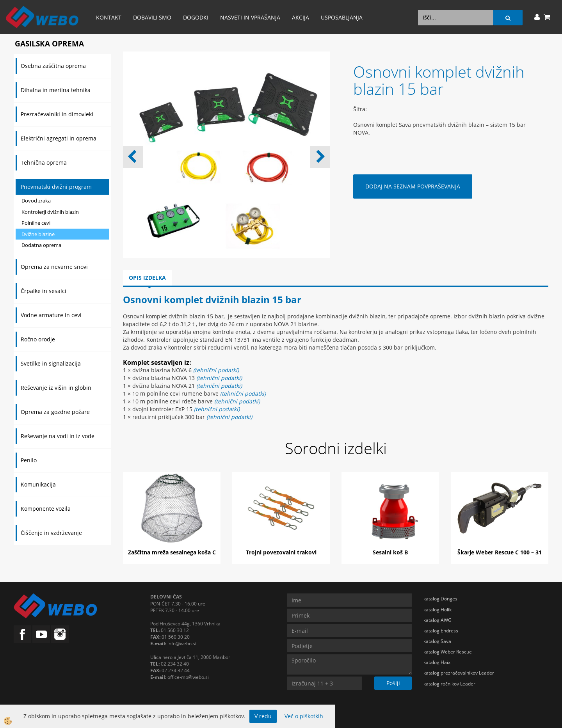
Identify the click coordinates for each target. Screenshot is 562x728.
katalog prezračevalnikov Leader (459, 673)
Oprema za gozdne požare (55, 412)
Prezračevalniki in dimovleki (57, 114)
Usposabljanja (342, 17)
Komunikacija (38, 484)
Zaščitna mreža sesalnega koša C (172, 552)
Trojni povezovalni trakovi (281, 552)
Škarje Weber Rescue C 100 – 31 (500, 552)
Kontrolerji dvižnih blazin (50, 212)
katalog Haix (437, 662)
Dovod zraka (36, 201)
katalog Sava (437, 641)
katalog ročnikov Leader (449, 684)
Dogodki (196, 17)
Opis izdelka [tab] (147, 278)
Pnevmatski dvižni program (56, 187)
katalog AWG (438, 620)
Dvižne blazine (38, 234)
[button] (320, 157)
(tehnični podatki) (219, 378)
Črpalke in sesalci (44, 291)
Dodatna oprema (41, 245)
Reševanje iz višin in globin (56, 388)
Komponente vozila (46, 509)
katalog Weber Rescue (448, 652)
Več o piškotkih (304, 716)
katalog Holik (438, 610)
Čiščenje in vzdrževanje (51, 533)
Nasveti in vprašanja (250, 17)
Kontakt (109, 17)
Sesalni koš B (390, 552)
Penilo (29, 460)
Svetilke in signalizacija (51, 363)
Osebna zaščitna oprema (53, 66)
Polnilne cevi (36, 223)
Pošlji (393, 683)
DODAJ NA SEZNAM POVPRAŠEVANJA (413, 186)
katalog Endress (441, 631)
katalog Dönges (440, 599)
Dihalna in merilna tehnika (56, 90)
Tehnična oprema (44, 162)
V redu (263, 716)
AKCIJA (301, 17)
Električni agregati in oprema (59, 138)
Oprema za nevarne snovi (54, 267)
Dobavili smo (152, 17)
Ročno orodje (38, 339)
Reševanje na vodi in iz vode (58, 436)
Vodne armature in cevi (51, 315)
